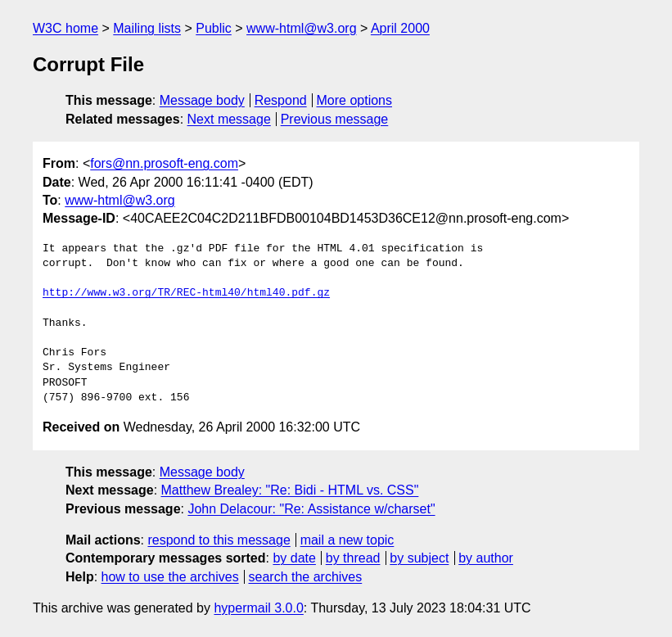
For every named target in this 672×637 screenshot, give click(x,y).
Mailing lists (147, 28)
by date (294, 558)
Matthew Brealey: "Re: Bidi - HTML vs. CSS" (290, 490)
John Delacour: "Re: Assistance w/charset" (311, 509)
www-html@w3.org (301, 28)
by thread (353, 558)
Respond (281, 100)
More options (355, 100)
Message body (202, 100)
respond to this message (219, 540)
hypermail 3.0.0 (258, 608)
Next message (229, 119)
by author (486, 558)
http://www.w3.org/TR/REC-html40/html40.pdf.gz (186, 293)
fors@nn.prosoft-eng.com (164, 163)
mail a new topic (347, 540)
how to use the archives (170, 577)
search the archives (306, 577)
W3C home (65, 28)
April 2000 (400, 28)
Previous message (335, 119)
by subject (419, 558)
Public (214, 28)
